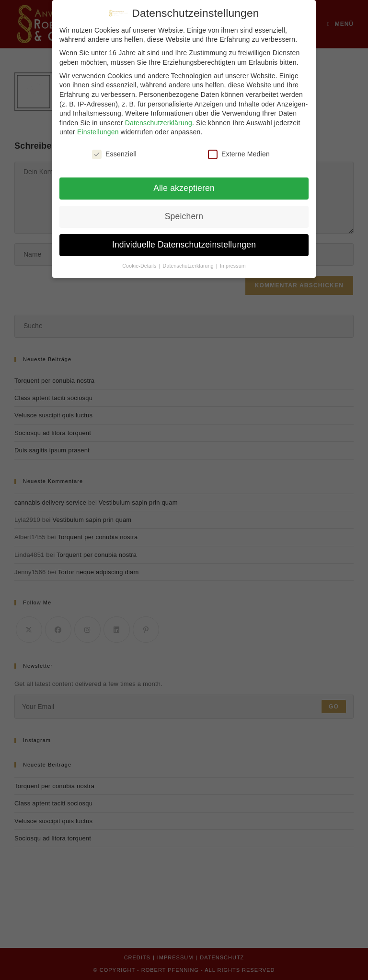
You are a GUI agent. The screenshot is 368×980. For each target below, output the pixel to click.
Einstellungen (98, 128)
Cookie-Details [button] (140, 261)
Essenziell (114, 150)
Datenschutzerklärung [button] (189, 261)
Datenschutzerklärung (159, 118)
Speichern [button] (184, 212)
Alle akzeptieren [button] (184, 184)
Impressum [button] (233, 261)
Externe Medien (239, 150)
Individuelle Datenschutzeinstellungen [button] (184, 240)
